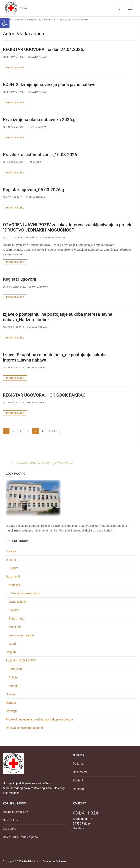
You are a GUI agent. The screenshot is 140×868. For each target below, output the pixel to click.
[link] (5, 23)
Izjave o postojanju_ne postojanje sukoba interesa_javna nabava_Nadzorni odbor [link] (58, 317)
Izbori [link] (12, 644)
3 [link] (21, 431)
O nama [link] (11, 560)
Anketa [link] (13, 677)
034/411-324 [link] (85, 813)
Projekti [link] (13, 568)
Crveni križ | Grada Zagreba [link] (20, 837)
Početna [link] (11, 551)
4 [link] (28, 431)
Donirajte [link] (79, 789)
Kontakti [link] (14, 686)
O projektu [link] (15, 669)
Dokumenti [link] (13, 577)
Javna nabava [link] (38, 57)
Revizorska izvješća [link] (21, 635)
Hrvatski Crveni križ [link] (15, 812)
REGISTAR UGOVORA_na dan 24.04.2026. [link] (44, 49)
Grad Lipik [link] (9, 829)
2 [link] (13, 431)
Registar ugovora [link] (20, 279)
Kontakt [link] (11, 703)
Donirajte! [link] (12, 711)
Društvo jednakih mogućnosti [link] (45, 238)
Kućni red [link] (15, 627)
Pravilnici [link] (34, 162)
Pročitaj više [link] (15, 67)
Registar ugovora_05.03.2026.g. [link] (34, 190)
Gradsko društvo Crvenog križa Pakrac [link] (45, 463)
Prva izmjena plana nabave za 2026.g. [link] (40, 120)
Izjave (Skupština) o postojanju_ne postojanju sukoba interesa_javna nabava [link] (55, 357)
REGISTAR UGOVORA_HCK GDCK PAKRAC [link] (44, 395)
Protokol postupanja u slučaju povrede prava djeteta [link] (39, 719)
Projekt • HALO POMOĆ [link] (21, 660)
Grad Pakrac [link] (11, 820)
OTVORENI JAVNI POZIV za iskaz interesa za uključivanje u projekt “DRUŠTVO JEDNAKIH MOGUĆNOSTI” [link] (68, 227)
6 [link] (43, 431)
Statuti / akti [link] (16, 619)
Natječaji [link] (15, 585)
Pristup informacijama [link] (26, 593)
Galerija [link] (11, 694)
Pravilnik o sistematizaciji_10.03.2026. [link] (41, 155)
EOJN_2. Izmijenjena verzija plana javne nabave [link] (49, 85)
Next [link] (53, 431)
